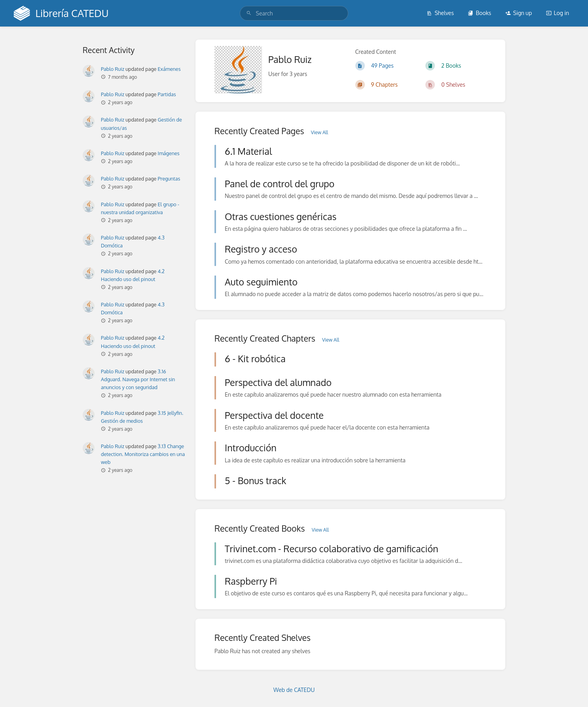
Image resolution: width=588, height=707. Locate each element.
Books (479, 13)
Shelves (440, 13)
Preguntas (169, 179)
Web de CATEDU (294, 690)
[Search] (249, 13)
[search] (294, 13)
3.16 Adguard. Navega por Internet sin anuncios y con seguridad (138, 379)
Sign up (519, 13)
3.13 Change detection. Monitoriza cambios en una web (143, 454)
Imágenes (169, 153)
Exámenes (169, 69)
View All (320, 132)
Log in (558, 13)
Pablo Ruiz (113, 69)
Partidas (167, 94)
